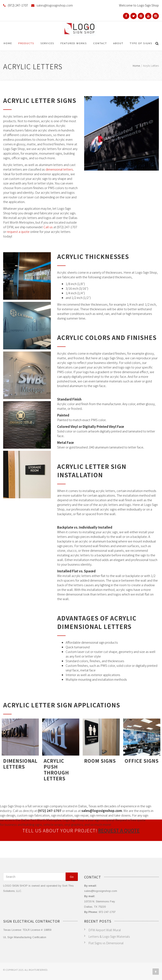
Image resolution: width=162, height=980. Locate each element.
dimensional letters (59, 169)
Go (72, 877)
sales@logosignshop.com (55, 5)
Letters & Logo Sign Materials (109, 936)
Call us (48, 227)
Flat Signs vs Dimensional (106, 943)
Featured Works (74, 43)
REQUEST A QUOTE (119, 830)
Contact (100, 43)
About (118, 43)
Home (8, 43)
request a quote (18, 231)
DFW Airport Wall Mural (105, 930)
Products (26, 43)
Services (47, 43)
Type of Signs (141, 43)
